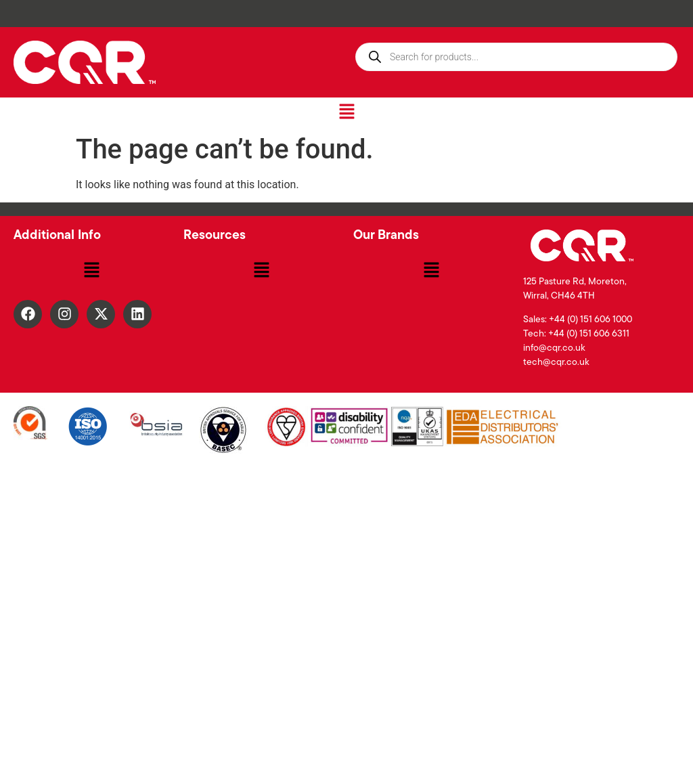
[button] (346, 112)
